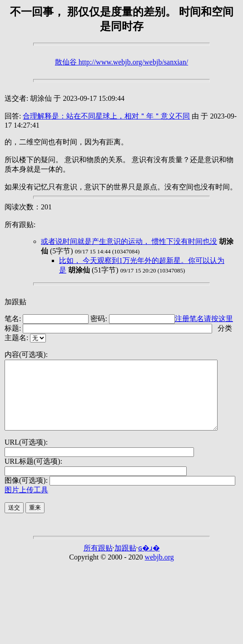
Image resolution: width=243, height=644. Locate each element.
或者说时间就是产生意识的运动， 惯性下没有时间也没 (129, 241)
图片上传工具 (26, 503)
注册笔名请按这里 (204, 319)
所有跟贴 (98, 562)
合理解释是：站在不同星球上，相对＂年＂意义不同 (106, 116)
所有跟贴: (20, 225)
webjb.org (159, 571)
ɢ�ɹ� (149, 562)
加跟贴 (15, 302)
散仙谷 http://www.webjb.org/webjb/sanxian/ (121, 62)
